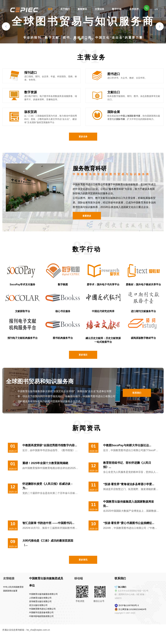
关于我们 (65, 9)
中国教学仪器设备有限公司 (24, 612)
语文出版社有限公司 (21, 605)
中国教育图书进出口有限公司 (25, 609)
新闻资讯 (82, 9)
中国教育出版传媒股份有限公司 (26, 594)
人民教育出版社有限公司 (23, 598)
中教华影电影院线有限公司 (24, 616)
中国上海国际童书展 (130, 116)
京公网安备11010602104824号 (150, 609)
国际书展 (121, 119)
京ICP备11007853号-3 (146, 605)
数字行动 (117, 9)
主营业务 (100, 9)
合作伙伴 (134, 9)
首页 (50, 9)
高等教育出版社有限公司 (23, 601)
